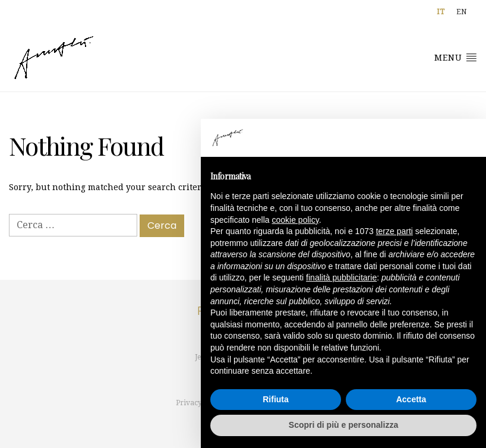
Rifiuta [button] (276, 399)
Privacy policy (200, 403)
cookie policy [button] (296, 220)
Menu (456, 57)
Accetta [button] (411, 399)
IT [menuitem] (441, 12)
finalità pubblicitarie (341, 277)
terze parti (395, 231)
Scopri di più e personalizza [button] (343, 425)
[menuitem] (441, 12)
